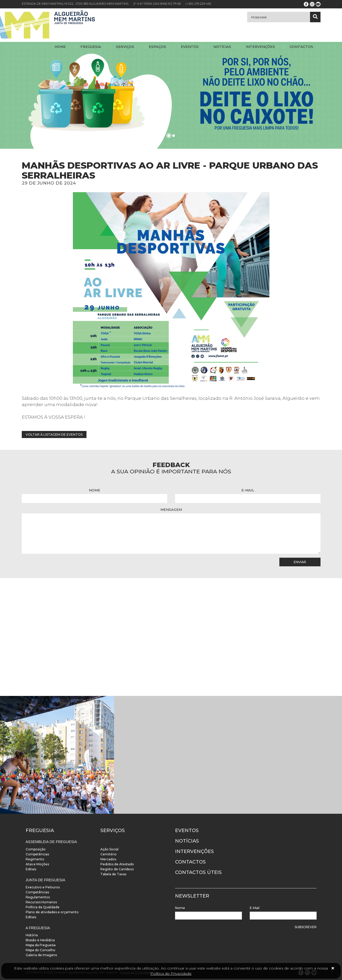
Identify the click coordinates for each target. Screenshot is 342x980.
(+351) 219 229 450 (198, 4)
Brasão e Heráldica (40, 940)
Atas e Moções (37, 864)
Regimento (35, 859)
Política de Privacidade (171, 973)
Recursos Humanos (41, 902)
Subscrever (306, 927)
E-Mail (248, 490)
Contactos (301, 47)
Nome (94, 490)
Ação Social (109, 849)
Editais (31, 869)
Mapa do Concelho (40, 950)
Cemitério (108, 854)
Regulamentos (38, 897)
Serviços (125, 47)
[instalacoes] (57, 755)
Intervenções (260, 47)
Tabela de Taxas (113, 874)
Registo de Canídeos (117, 869)
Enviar (300, 562)
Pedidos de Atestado (117, 864)
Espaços (158, 47)
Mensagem (171, 510)
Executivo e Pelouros (43, 887)
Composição (36, 849)
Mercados (108, 859)
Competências (37, 854)
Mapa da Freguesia (41, 945)
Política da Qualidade (43, 907)
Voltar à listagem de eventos (54, 434)
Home (60, 47)
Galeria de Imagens (41, 955)
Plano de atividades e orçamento (52, 912)
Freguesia (91, 47)
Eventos (190, 47)
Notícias (222, 47)
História (32, 935)
